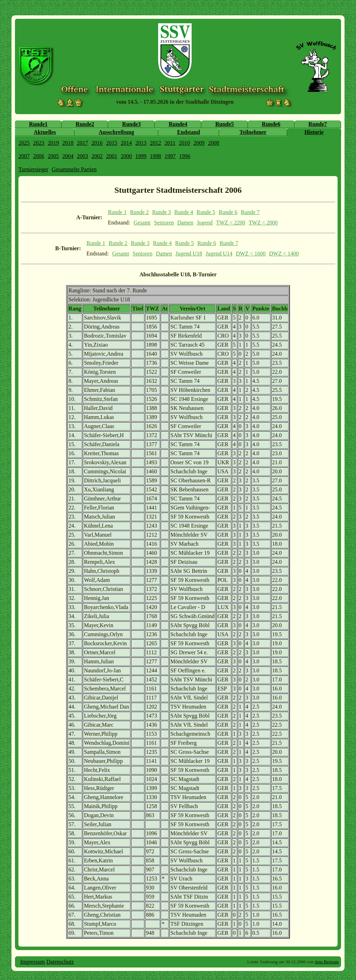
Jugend (205, 223)
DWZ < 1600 (250, 254)
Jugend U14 (219, 254)
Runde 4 (184, 212)
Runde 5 (206, 212)
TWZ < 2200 (230, 223)
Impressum (33, 962)
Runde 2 (139, 212)
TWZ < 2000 (263, 223)
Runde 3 (162, 212)
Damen (185, 223)
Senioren (164, 223)
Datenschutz (60, 962)
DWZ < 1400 (284, 254)
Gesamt (142, 223)
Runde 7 (250, 212)
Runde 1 (117, 212)
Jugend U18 (189, 254)
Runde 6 (228, 212)
